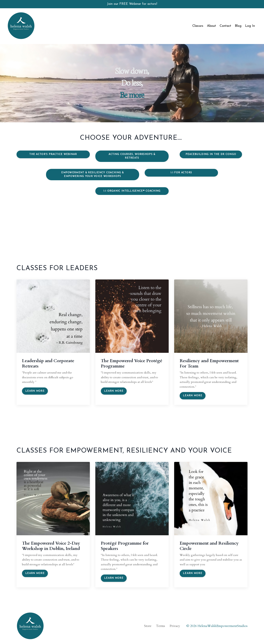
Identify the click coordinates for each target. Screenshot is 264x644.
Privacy (175, 626)
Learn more (35, 391)
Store (148, 626)
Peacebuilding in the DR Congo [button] (211, 154)
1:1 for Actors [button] (181, 173)
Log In (250, 26)
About (211, 26)
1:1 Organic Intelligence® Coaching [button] (132, 191)
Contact (225, 26)
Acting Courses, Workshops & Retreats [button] (132, 156)
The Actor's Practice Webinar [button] (53, 154)
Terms (161, 626)
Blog (238, 26)
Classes (198, 26)
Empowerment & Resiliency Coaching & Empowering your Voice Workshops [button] (93, 174)
